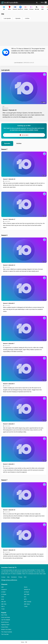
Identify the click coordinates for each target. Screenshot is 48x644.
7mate (3, 609)
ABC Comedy (28, 602)
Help (8, 577)
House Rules (5, 627)
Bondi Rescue (5, 622)
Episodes (7, 143)
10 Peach (26, 592)
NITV (25, 599)
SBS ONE (27, 594)
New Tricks (4, 615)
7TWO (26, 606)
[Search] (37, 3)
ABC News (27, 604)
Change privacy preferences (9, 580)
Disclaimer (14, 577)
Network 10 (27, 590)
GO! (25, 597)
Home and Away (6, 617)
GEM (3, 597)
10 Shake (4, 594)
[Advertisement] (24, 34)
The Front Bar (5, 634)
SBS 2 (3, 606)
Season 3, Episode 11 (9, 265)
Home (23, 642)
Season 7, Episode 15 (9, 550)
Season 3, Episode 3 (9, 424)
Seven (26, 587)
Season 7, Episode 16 (9, 510)
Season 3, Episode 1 (9, 464)
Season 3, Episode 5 (9, 384)
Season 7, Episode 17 (9, 219)
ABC (2, 587)
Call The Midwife (6, 620)
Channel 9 (4, 590)
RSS (25, 577)
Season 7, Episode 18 (9, 179)
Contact (3, 577)
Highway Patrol (5, 625)
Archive (19, 143)
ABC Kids (4, 604)
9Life (3, 599)
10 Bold (3, 592)
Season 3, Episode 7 (9, 343)
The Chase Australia (7, 632)
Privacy (20, 577)
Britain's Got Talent (6, 629)
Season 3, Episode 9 (9, 303)
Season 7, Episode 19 (9, 110)
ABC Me (3, 602)
